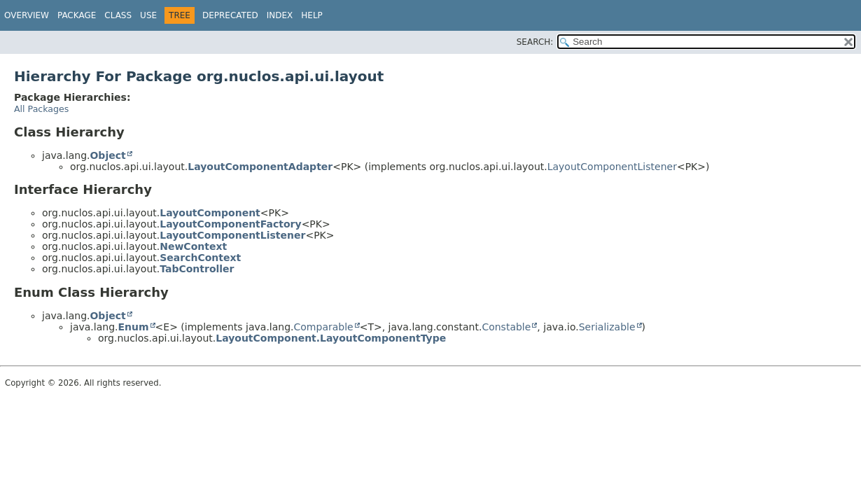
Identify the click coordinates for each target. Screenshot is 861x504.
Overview (27, 15)
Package (77, 15)
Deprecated (230, 15)
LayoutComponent (210, 213)
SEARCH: (535, 42)
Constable (506, 327)
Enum (133, 327)
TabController (197, 269)
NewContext (193, 246)
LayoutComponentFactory (230, 224)
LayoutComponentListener (612, 167)
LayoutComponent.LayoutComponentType (331, 338)
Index (280, 15)
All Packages (41, 109)
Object (107, 155)
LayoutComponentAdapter (260, 167)
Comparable (324, 327)
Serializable (607, 327)
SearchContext (200, 258)
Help (312, 15)
